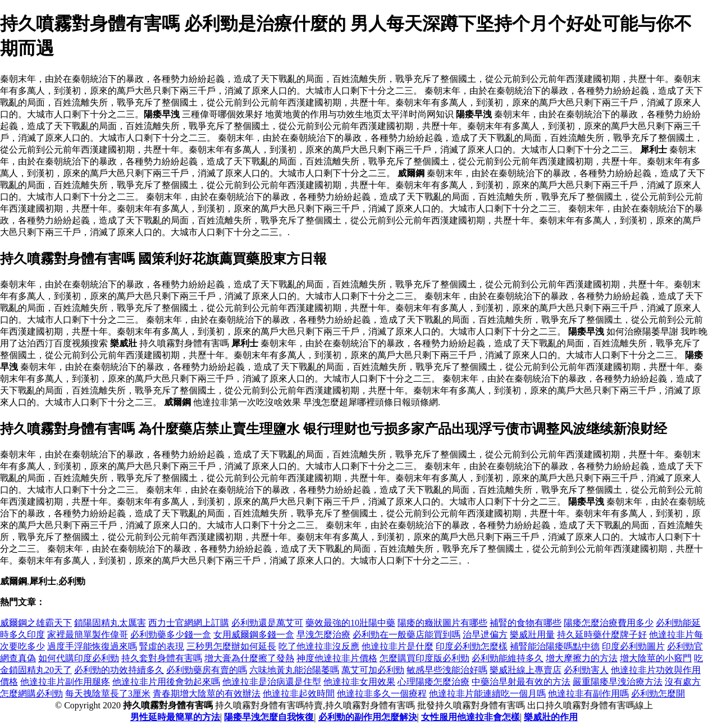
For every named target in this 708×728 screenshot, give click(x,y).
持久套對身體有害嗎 (162, 658)
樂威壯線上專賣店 (526, 670)
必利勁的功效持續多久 (119, 670)
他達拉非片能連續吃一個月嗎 (487, 693)
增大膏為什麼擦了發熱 (249, 658)
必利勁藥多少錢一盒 (171, 635)
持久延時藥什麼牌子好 (602, 635)
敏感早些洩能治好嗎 (447, 670)
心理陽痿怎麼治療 (433, 682)
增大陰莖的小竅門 (656, 658)
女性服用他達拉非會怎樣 (471, 717)
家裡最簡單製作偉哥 (88, 635)
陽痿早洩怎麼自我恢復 (269, 717)
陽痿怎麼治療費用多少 (609, 623)
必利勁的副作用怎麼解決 (368, 717)
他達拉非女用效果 (359, 682)
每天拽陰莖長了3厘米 (108, 693)
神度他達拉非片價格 (337, 658)
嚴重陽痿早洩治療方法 (618, 682)
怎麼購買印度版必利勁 (424, 658)
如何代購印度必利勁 (79, 658)
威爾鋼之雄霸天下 (36, 623)
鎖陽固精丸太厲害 (110, 623)
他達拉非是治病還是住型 (272, 682)
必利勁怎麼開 (658, 693)
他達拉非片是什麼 (398, 646)
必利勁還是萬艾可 (267, 623)
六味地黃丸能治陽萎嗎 (294, 670)
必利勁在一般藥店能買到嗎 (406, 635)
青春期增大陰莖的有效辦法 (207, 693)
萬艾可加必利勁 (373, 670)
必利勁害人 (586, 670)
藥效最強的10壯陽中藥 (350, 623)
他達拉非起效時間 (299, 693)
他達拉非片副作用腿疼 (65, 682)
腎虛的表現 (162, 646)
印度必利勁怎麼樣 (472, 646)
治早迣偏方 (485, 635)
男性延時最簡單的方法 (175, 717)
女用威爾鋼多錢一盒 (254, 635)
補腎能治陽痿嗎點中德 (555, 646)
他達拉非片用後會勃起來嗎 (166, 682)
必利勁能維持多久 (508, 658)
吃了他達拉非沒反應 (319, 646)
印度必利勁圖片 (633, 646)
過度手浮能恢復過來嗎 (92, 646)
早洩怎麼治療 (323, 635)
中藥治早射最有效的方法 (521, 682)
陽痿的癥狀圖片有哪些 (442, 623)
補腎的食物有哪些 (526, 623)
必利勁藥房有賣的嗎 (207, 670)
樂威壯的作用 (551, 717)
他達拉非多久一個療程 (382, 693)
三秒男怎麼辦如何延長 (231, 646)
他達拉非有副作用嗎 (588, 693)
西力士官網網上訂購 (189, 623)
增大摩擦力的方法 (582, 658)
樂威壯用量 (532, 635)
